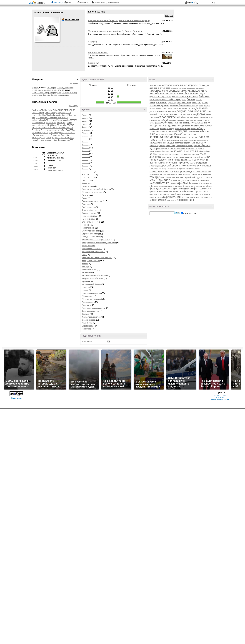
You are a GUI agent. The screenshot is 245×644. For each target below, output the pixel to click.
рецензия (202, 163)
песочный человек (199, 157)
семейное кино (193, 166)
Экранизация (88, 326)
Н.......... (85, 151)
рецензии (57, 93)
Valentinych (51, 120)
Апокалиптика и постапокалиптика (97, 258)
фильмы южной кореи (204, 186)
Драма (85, 281)
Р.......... (85, 160)
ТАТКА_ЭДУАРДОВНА (42, 138)
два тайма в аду (184, 109)
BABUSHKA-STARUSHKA (64, 110)
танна (180, 175)
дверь (193, 109)
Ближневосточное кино (92, 249)
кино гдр (170, 129)
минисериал (199, 143)
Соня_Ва (65, 135)
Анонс (85, 198)
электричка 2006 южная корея (201, 197)
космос (178, 134)
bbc (155, 85)
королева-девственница (164, 134)
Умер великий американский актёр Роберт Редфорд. (116, 31)
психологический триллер (173, 163)
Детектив (86, 272)
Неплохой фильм (90, 216)
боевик (60, 88)
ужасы (185, 180)
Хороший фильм (89, 213)
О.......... (85, 154)
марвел (154, 143)
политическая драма (177, 160)
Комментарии (57, 12)
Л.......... (85, 145)
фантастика (37, 95)
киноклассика (183, 128)
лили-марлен (46, 140)
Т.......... (85, 166)
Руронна (61, 133)
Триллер (86, 314)
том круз (155, 177)
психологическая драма (42, 93)
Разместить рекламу (220, 399)
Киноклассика (88, 228)
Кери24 (61, 130)
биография (52, 88)
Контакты (220, 397)
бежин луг (167, 100)
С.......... (85, 163)
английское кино (188, 93)
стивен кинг (159, 175)
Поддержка (186, 3)
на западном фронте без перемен (170, 149)
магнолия (184, 140)
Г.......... (85, 124)
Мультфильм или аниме (92, 192)
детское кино (157, 111)
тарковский (186, 175)
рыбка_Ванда (58, 140)
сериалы (66, 93)
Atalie (50, 110)
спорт (173, 172)
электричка (185, 197)
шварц (195, 194)
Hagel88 (61, 113)
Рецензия (86, 183)
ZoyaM (59, 120)
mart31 (56, 125)
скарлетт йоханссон (186, 169)
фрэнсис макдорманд (183, 189)
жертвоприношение (201, 117)
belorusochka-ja (39, 123)
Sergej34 (36, 118)
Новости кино (88, 186)
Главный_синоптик (49, 130)
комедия (47, 90)
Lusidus (42, 115)
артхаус (35, 88)
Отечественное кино (91, 231)
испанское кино (200, 123)
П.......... (85, 157)
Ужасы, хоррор (88, 320)
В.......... (85, 121)
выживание (185, 106)
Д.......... (85, 127)
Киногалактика (63, 20)
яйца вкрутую (172, 200)
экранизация (64, 95)
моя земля (180, 146)
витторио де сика (200, 102)
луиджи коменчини (172, 140)
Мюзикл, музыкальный (92, 299)
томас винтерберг (178, 177)
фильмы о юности (189, 186)
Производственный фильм (94, 308)
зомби (164, 123)
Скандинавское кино (91, 237)
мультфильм (202, 145)
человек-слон (187, 194)
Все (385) (169, 16)
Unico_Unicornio (39, 120)
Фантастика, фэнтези (91, 317)
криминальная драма (164, 137)
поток (189, 160)
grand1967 (61, 123)
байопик (204, 96)
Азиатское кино (89, 246)
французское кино (161, 189)
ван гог (199, 100)
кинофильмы (38, 90)
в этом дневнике (190, 213)
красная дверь (189, 134)
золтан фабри (155, 123)
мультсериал (189, 146)
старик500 (69, 140)
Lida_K (68, 113)
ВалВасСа (69, 128)
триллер (74, 93)
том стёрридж (166, 177)
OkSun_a (63, 115)
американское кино (194, 91)
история (182, 126)
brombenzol (51, 123)
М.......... (85, 148)
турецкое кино (176, 180)
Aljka (45, 110)
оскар (153, 154)
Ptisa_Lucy (72, 115)
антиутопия (164, 97)
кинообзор (198, 128)
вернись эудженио (174, 103)
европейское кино (171, 117)
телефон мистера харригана (201, 175)
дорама (191, 114)
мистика (171, 145)
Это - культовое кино (91, 222)
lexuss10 (43, 125)
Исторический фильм (91, 284)
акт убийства (164, 88)
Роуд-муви (87, 305)
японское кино (186, 200)
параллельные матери (170, 157)
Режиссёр (86, 204)
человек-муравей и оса (171, 194)
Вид (190, 3)
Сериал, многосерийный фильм (96, 189)
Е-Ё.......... (86, 130)
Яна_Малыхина (67, 138)
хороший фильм (184, 191)
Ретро (85, 255)
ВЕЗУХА (71, 125)
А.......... (85, 115)
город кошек (199, 106)
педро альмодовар (185, 157)
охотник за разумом (180, 154)
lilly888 (50, 125)
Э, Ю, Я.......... (88, 177)
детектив (201, 108)
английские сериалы (163, 93)
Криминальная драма (91, 293)
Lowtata (35, 115)
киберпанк (154, 129)
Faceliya (54, 113)
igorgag (69, 123)
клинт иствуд (166, 131)
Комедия (86, 287)
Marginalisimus (52, 115)
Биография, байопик (91, 261)
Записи (38, 12)
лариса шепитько (189, 137)
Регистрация (58, 2)
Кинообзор (87, 329)
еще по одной (188, 117)
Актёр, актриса (89, 207)
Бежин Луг (94, 63)
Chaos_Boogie (38, 113)
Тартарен (56, 138)
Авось (97, 2)
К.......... (85, 142)
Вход (69, 2)
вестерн (186, 102)
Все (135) (74, 106)
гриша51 (36, 140)
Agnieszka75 (37, 110)
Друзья (46, 12)
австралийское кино (174, 85)
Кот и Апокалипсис (98, 52)
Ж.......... (85, 133)
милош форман (184, 143)
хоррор (198, 191)
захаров (175, 120)
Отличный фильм (90, 210)
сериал (206, 166)
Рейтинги (84, 2)
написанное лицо (190, 149)
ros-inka (63, 125)
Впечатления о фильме (92, 201)
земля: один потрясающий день (194, 120)
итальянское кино (199, 125)
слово (198, 169)
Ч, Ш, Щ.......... (88, 174)
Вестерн (86, 267)
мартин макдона (167, 143)
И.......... (85, 139)
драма (66, 88)
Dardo (47, 113)
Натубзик (53, 133)
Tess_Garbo (63, 118)
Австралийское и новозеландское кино (99, 243)
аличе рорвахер (189, 88)
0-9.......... (86, 180)
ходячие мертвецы (166, 191)
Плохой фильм (89, 219)
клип (174, 132)
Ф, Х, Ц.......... (88, 171)
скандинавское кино (169, 169)
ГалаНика (36, 130)
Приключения (88, 302)
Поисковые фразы (55, 170)
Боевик (85, 264)
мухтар (154, 148)
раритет (193, 163)
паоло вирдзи (194, 154)
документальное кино (191, 111)
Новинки (86, 225)
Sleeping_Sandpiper (48, 118)
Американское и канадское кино (96, 240)
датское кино (170, 108)
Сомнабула (56, 135)
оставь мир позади (163, 154)
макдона (205, 140)
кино (71, 88)
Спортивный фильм (91, 311)
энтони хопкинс (158, 200)
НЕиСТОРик (70, 130)
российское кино (173, 165)
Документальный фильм (93, 278)
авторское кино (195, 85)
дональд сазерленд (179, 114)
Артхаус (85, 195)
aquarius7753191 (70, 120)
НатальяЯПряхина (40, 133)
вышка (191, 106)
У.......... (85, 169)
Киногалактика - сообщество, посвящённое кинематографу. (119, 20)
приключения (201, 160)
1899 (151, 85)
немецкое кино (192, 151)
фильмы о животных (158, 186)
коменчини (192, 132)
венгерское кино (158, 102)
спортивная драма (187, 172)
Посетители (52, 168)
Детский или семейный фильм (95, 275)
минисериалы (157, 145)
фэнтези (54, 95)
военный (175, 105)
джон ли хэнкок (171, 112)
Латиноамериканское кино (94, 252)
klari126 (35, 125)
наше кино (176, 151)
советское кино (159, 171)
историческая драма (163, 126)
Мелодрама (87, 296)
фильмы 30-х (197, 183)
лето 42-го (161, 140)
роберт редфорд (156, 166)
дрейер (208, 114)
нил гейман (205, 151)
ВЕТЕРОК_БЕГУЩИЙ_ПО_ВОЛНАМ (48, 128)
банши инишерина (156, 100)
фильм (174, 183)
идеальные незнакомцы (179, 123)
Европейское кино (90, 234)
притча (153, 163)
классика (154, 131)
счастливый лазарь (170, 175)
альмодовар (200, 88)
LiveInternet (37, 3)
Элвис (160, 85)
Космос (85, 290)
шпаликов (204, 194)
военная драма (159, 105)
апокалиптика (180, 97)
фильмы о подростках (174, 186)
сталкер (201, 172)
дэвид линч (154, 117)
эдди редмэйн (156, 197)
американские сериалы (165, 91)
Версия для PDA (220, 395)
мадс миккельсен (195, 140)
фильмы (46, 95)
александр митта (177, 88)
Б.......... (85, 118)
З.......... (85, 136)
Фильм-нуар (87, 323)
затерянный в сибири (163, 120)
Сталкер (92, 42)
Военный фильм (89, 269)
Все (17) (74, 83)
